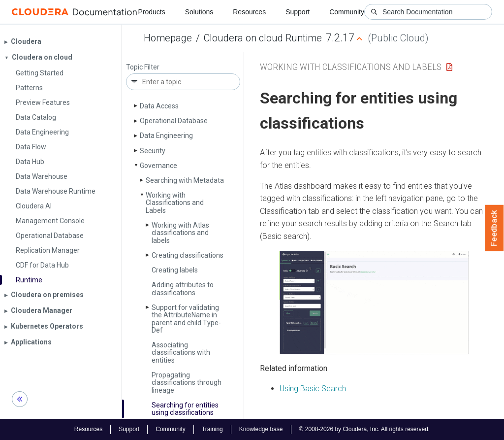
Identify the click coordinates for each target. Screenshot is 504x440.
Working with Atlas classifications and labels (180, 233)
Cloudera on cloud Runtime (263, 38)
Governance (158, 166)
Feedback (494, 228)
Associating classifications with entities (181, 353)
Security (153, 151)
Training (212, 429)
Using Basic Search (313, 389)
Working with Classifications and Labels (175, 203)
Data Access (159, 106)
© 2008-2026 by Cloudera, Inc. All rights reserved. (365, 429)
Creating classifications (188, 255)
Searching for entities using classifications (185, 409)
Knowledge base (261, 429)
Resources (249, 12)
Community (347, 12)
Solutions (199, 12)
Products (151, 12)
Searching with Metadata (185, 180)
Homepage (168, 38)
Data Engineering (166, 135)
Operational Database (174, 121)
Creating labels (175, 270)
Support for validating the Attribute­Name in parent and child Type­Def (186, 319)
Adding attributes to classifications (183, 288)
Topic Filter (143, 67)
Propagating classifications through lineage (187, 383)
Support (298, 12)
